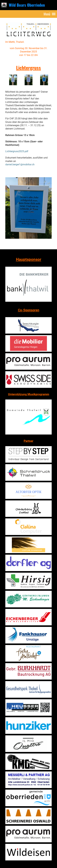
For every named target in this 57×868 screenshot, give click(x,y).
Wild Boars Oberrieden (27, 5)
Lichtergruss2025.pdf (17, 151)
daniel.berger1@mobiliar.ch (20, 164)
